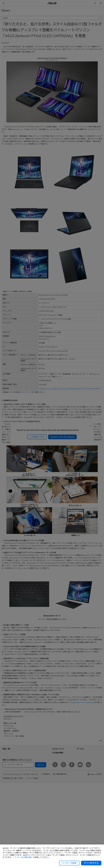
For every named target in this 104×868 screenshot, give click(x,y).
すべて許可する (91, 863)
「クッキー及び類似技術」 (23, 857)
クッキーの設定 (69, 863)
